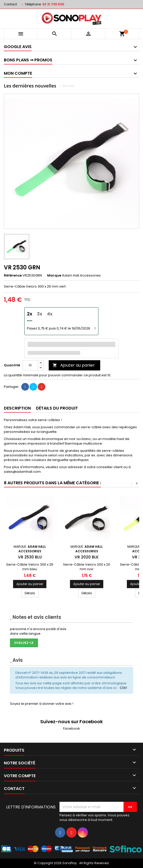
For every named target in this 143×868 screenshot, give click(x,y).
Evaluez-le (24, 643)
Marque (54, 276)
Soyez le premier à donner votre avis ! (42, 704)
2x (30, 314)
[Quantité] (30, 365)
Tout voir (68, 86)
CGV (123, 688)
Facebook (71, 728)
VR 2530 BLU (30, 557)
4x (50, 314)
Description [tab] (17, 408)
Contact (10, 4)
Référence (13, 276)
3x (40, 314)
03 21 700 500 (53, 4)
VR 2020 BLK (87, 557)
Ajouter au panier (74, 365)
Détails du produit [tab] (57, 408)
